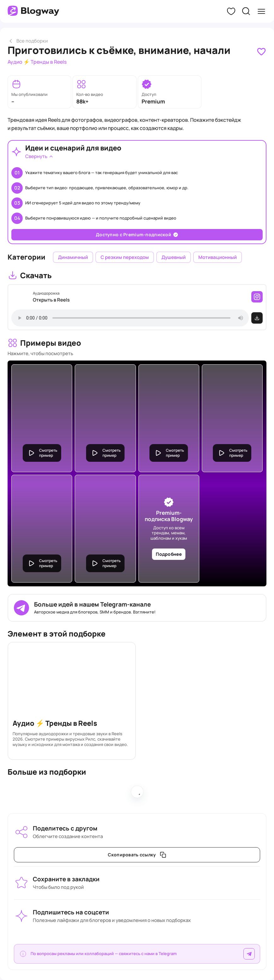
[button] (231, 11)
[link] (261, 52)
